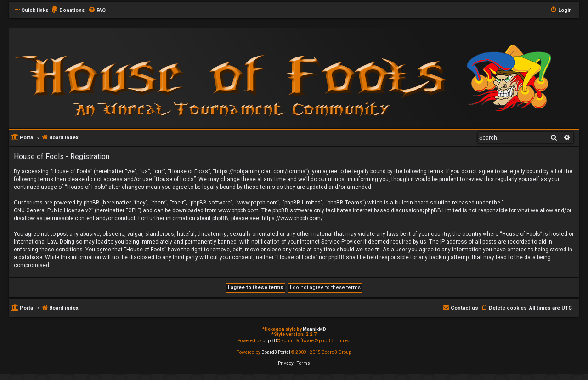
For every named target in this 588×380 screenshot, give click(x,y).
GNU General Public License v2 (53, 210)
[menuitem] (68, 11)
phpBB (270, 341)
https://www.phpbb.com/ (292, 218)
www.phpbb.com (238, 210)
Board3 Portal (276, 352)
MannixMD (314, 329)
